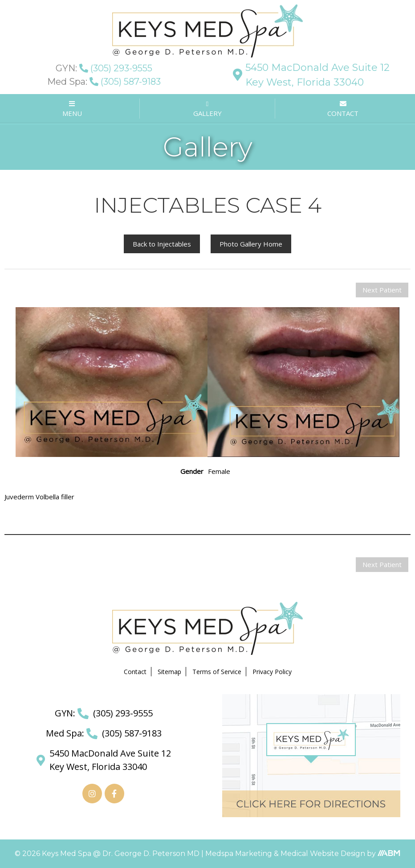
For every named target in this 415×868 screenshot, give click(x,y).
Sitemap (169, 672)
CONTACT (343, 109)
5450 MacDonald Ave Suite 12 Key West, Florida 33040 (311, 75)
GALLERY (207, 109)
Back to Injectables (162, 244)
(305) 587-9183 (104, 82)
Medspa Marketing (240, 854)
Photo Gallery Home (251, 244)
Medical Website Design (323, 854)
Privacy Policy (272, 672)
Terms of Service (217, 672)
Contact (135, 672)
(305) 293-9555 (104, 68)
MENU (72, 109)
